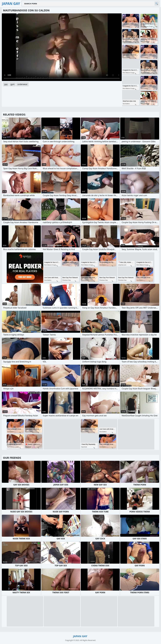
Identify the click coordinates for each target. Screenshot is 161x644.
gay (6, 84)
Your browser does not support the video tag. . (62, 47)
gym (12, 84)
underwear (22, 84)
